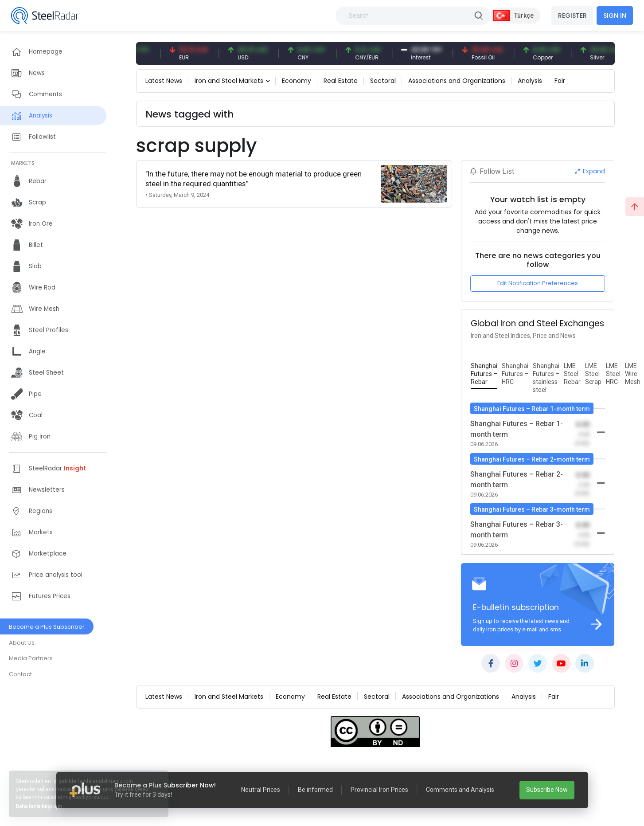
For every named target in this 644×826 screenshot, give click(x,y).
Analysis (530, 81)
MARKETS (23, 163)
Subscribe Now (547, 790)
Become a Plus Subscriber (47, 627)
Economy (297, 81)
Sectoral (383, 81)
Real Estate (341, 81)
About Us (22, 643)
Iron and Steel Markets (229, 81)
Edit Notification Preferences (538, 283)
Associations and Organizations (457, 81)
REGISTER (572, 16)
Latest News (164, 81)
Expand (590, 171)
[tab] (484, 374)
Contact (20, 674)
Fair (560, 81)
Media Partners (31, 658)
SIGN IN (615, 16)
